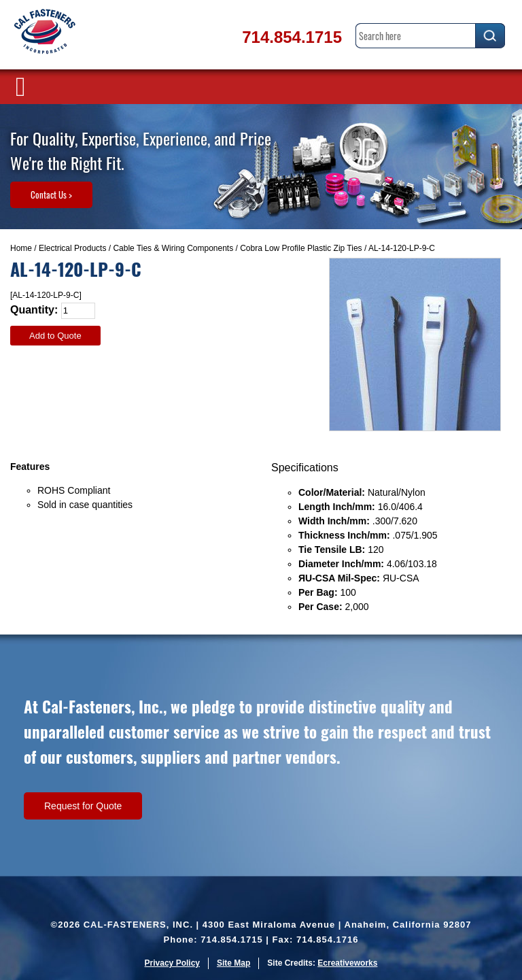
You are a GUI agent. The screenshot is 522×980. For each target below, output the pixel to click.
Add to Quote (55, 336)
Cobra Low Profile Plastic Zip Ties (301, 248)
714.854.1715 (292, 37)
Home (21, 248)
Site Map (233, 963)
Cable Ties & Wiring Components (173, 248)
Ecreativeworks (347, 963)
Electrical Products (72, 248)
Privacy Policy (172, 963)
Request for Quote (83, 806)
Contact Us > (51, 195)
